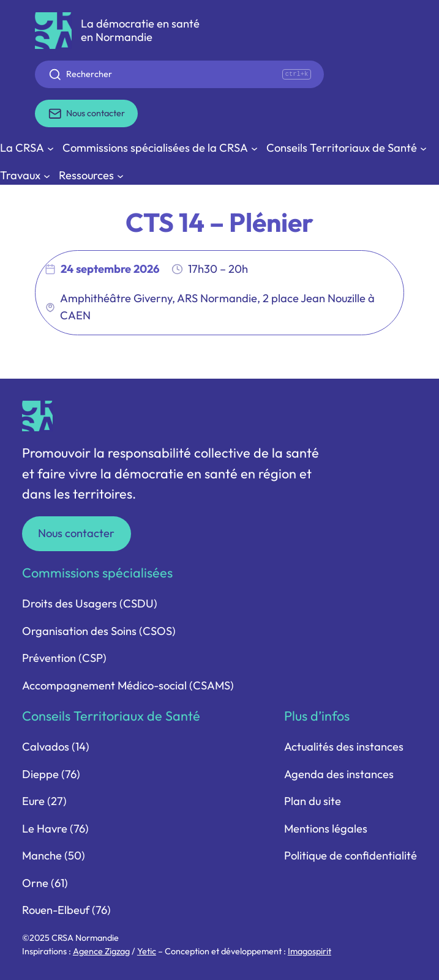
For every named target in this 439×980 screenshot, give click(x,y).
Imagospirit (310, 951)
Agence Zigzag (101, 951)
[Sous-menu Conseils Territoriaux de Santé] (347, 148)
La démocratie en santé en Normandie (140, 30)
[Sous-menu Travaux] (25, 176)
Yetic (147, 951)
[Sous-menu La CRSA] (27, 148)
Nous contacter (76, 533)
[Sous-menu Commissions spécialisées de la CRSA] (160, 148)
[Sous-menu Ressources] (91, 176)
